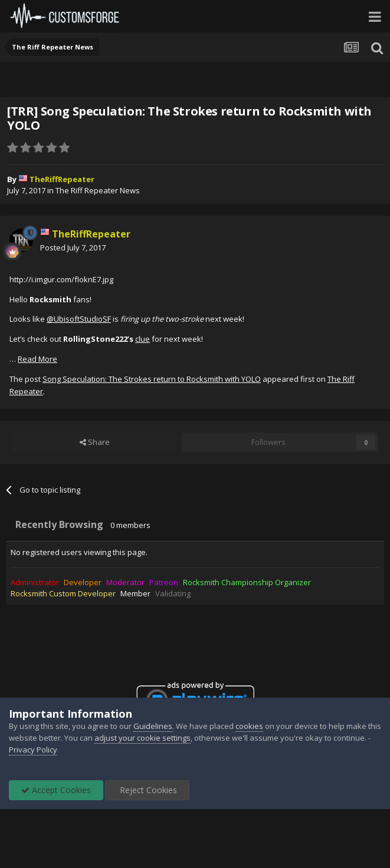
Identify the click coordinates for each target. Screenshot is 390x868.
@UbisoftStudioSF (79, 319)
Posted (73, 247)
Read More (37, 359)
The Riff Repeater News (98, 190)
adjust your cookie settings (142, 738)
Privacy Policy (33, 750)
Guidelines (153, 726)
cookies (249, 726)
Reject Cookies (147, 790)
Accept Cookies (56, 790)
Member (135, 593)
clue (142, 339)
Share (95, 442)
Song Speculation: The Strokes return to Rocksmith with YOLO (152, 379)
